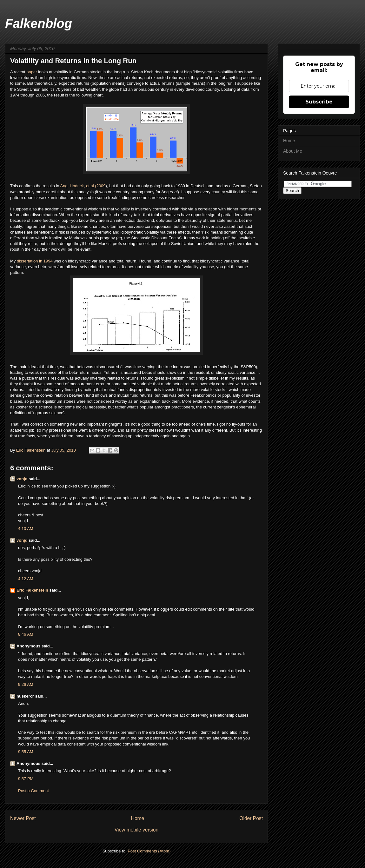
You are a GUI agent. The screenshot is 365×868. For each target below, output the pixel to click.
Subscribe (319, 102)
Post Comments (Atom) (149, 851)
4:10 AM (26, 529)
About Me (293, 151)
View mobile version (136, 830)
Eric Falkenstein (32, 590)
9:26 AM (26, 684)
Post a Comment (33, 791)
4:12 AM (26, 579)
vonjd (22, 479)
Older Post (251, 818)
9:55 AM (26, 752)
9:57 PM (26, 779)
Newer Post (23, 818)
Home (138, 818)
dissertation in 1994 (35, 261)
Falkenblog (39, 23)
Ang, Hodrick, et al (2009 (83, 186)
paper (32, 72)
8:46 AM (26, 634)
